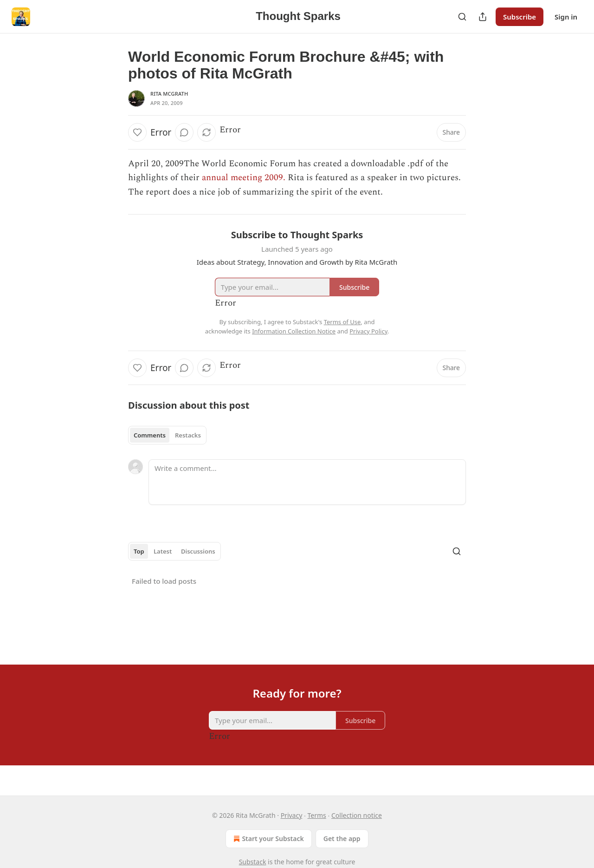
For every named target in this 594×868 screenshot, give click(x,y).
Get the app (342, 839)
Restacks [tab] (188, 435)
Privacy (292, 815)
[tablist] (167, 435)
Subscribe (520, 17)
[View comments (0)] (184, 132)
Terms (317, 815)
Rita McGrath (169, 94)
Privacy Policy (368, 331)
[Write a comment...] (307, 482)
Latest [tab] (163, 551)
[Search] (462, 17)
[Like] (137, 132)
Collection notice (357, 815)
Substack (253, 862)
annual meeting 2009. (244, 178)
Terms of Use (342, 322)
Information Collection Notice (294, 331)
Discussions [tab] (198, 551)
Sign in (566, 17)
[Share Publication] (483, 17)
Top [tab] (139, 551)
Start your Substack (268, 839)
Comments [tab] (150, 435)
